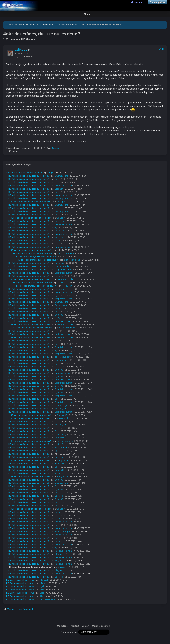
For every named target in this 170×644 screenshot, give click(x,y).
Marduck (44, 580)
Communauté (46, 25)
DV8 (57, 182)
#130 (161, 49)
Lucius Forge (61, 405)
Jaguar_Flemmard (64, 270)
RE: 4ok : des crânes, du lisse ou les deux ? (29, 176)
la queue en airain (63, 185)
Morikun (44, 583)
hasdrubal (60, 221)
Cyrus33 (59, 315)
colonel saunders (63, 266)
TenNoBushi (67, 286)
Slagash (59, 189)
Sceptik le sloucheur (64, 273)
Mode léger (63, 626)
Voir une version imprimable (21, 609)
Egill (51, 173)
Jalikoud (21, 50)
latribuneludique (63, 247)
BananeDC (62, 415)
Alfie (42, 590)
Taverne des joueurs (67, 25)
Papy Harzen (61, 305)
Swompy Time (62, 176)
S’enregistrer (157, 2)
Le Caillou (60, 318)
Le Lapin (61, 202)
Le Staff (85, 626)
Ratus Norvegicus (63, 531)
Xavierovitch (61, 237)
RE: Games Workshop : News (20, 580)
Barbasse (60, 263)
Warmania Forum (27, 25)
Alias (42, 596)
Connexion (138, 2)
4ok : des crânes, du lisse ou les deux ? (25, 173)
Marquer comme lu (101, 626)
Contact (75, 626)
